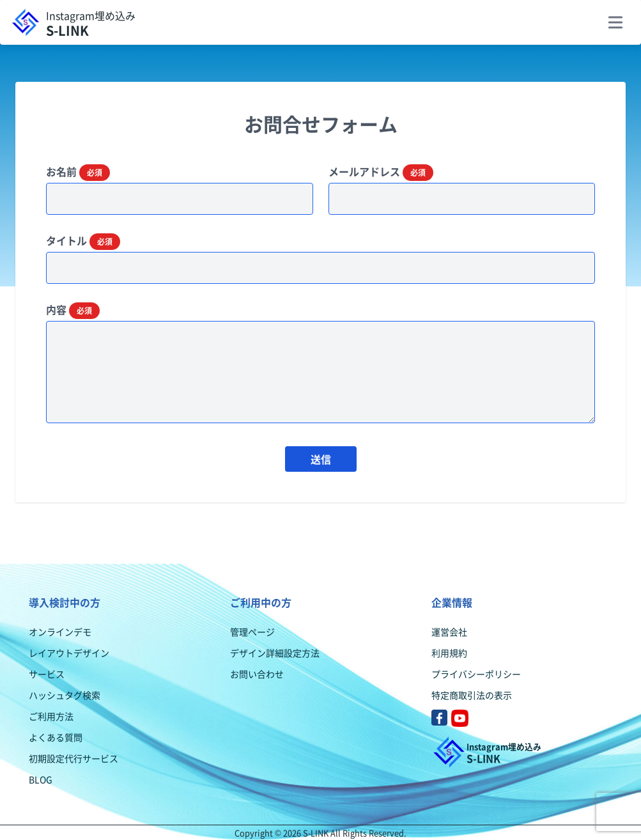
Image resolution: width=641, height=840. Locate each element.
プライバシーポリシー (476, 674)
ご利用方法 (51, 716)
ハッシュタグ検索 (65, 695)
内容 (73, 310)
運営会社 (449, 632)
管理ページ (252, 632)
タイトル (83, 241)
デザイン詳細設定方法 (275, 653)
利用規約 (449, 653)
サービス (47, 674)
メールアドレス (381, 172)
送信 (321, 459)
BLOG (41, 779)
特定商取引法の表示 (472, 695)
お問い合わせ (257, 674)
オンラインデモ (60, 632)
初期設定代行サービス (73, 758)
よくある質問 (56, 737)
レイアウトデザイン (69, 653)
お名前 (78, 172)
